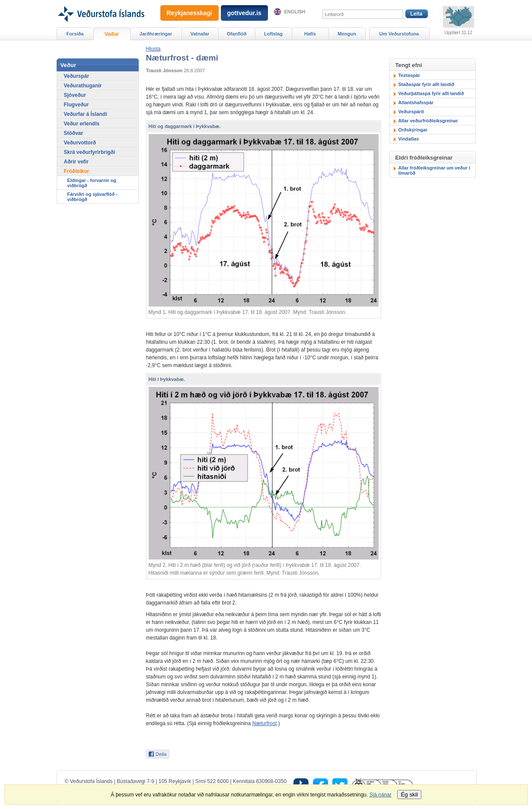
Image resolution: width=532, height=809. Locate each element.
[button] (153, 49)
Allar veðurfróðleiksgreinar (428, 121)
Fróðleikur (77, 171)
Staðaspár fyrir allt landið (427, 84)
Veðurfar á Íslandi (86, 114)
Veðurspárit (411, 112)
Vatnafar (200, 34)
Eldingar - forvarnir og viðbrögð (92, 183)
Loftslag (273, 34)
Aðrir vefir (76, 162)
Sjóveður (75, 95)
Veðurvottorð (80, 143)
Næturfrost (265, 723)
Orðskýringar (413, 130)
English (295, 12)
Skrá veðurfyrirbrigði (90, 152)
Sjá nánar (381, 795)
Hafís (310, 34)
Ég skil (409, 795)
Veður (112, 34)
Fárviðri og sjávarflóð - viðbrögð (92, 197)
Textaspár (409, 75)
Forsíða (75, 34)
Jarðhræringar (156, 34)
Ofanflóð (237, 34)
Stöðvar (74, 133)
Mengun (347, 34)
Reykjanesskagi (190, 13)
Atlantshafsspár (416, 102)
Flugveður (76, 105)
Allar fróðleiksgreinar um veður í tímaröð (434, 170)
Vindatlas (409, 139)
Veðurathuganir (83, 86)
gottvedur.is (244, 13)
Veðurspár (77, 76)
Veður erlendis (82, 124)
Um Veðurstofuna (399, 34)
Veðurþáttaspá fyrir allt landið (431, 93)
